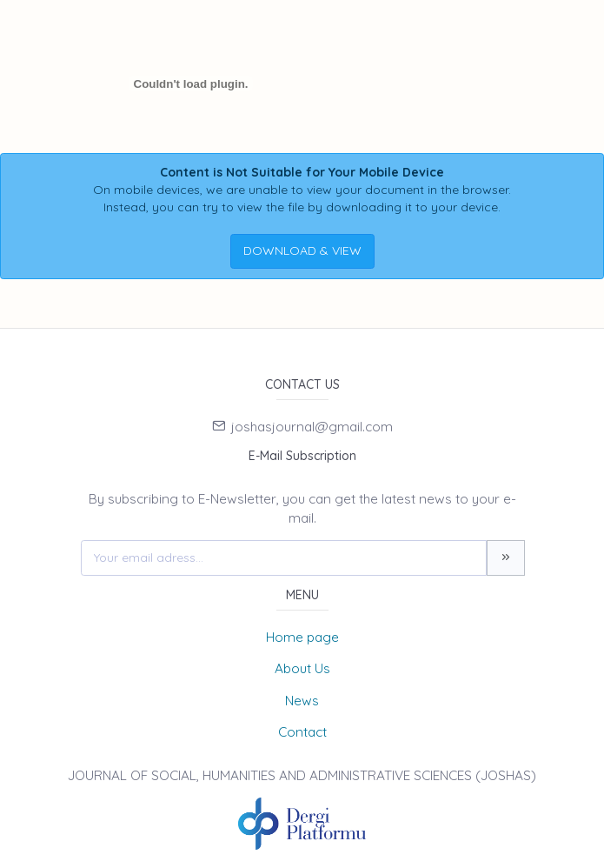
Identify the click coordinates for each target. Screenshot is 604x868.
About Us (302, 668)
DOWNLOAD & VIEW (302, 250)
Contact (302, 732)
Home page (302, 637)
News (302, 701)
